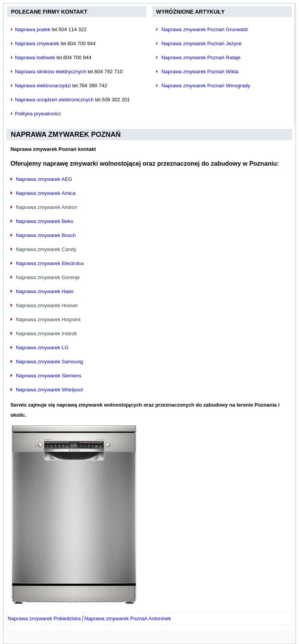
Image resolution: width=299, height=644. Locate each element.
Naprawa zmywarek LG (42, 348)
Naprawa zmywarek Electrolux (50, 263)
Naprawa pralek (33, 29)
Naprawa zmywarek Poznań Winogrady (206, 86)
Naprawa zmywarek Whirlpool (49, 390)
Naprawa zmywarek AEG (44, 179)
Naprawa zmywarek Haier (45, 291)
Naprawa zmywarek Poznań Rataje (201, 57)
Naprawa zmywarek (37, 43)
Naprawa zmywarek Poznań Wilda (200, 72)
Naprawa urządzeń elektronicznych (54, 100)
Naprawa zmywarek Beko (45, 221)
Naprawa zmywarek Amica (46, 193)
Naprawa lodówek (35, 57)
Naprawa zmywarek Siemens (49, 376)
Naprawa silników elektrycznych (51, 72)
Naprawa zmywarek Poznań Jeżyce (202, 43)
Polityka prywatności (38, 114)
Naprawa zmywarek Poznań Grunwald (205, 29)
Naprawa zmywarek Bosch (46, 235)
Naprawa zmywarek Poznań (66, 134)
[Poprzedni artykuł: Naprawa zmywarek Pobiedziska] (44, 618)
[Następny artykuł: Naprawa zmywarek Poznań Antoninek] (128, 618)
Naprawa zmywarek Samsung (50, 362)
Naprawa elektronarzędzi (43, 86)
